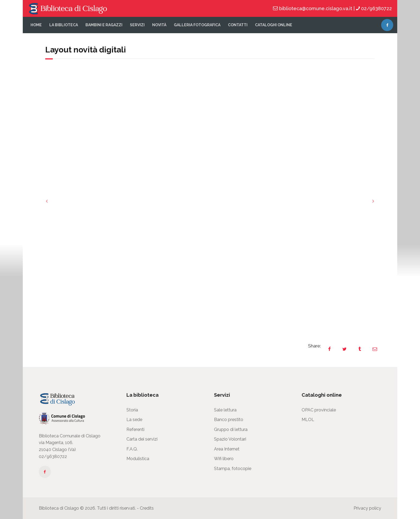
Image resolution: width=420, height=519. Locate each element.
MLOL (308, 420)
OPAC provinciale (319, 410)
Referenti (135, 429)
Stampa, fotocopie (233, 469)
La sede (134, 420)
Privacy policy (367, 508)
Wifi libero (224, 459)
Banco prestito (229, 420)
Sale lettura (225, 410)
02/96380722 (53, 457)
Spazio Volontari (230, 439)
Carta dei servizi (142, 439)
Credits (147, 508)
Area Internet (227, 449)
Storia (132, 410)
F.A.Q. (132, 449)
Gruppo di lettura (231, 429)
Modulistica (138, 459)
